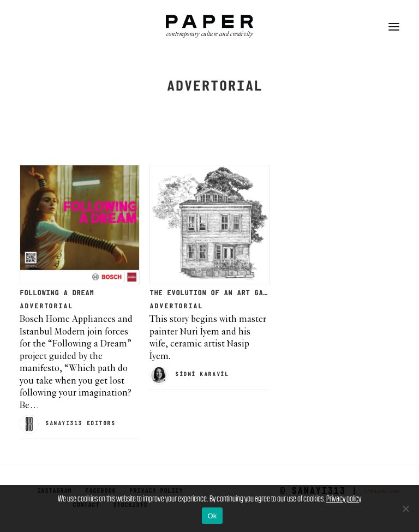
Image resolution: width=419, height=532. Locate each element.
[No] (405, 509)
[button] (394, 27)
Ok (212, 516)
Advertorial (46, 306)
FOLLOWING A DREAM (57, 293)
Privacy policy (344, 498)
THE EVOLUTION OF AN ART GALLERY (217, 293)
